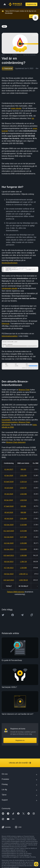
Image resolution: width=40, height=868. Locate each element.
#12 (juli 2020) (9, 537)
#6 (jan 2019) (9, 500)
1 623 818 (23, 500)
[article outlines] (35, 18)
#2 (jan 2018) (9, 475)
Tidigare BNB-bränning (15, 592)
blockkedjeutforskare (10, 263)
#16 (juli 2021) (9, 562)
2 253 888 (23, 543)
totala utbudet (16, 108)
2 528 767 (23, 488)
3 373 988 (23, 531)
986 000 (23, 469)
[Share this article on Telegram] (22, 615)
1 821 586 (23, 475)
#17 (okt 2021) (9, 568)
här (33, 118)
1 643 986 (23, 494)
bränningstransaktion (10, 336)
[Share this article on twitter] (3, 615)
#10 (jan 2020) (9, 525)
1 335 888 (23, 568)
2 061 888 (23, 519)
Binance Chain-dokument (16, 442)
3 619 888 (23, 549)
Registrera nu (20, 740)
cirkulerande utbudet (9, 288)
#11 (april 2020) (9, 531)
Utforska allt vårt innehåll (20, 763)
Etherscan (6, 324)
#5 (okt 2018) (9, 494)
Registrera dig (31, 4)
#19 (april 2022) (9, 580)
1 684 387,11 (23, 574)
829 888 (23, 506)
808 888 (23, 512)
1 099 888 (23, 555)
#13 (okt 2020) (9, 543)
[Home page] (15, 4)
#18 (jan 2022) (9, 574)
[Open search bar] (24, 4)
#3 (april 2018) (9, 482)
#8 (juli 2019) (9, 512)
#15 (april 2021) (9, 555)
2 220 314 (23, 482)
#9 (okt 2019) (9, 519)
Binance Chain (24, 390)
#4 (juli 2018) (9, 488)
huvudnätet (6, 420)
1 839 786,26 (23, 580)
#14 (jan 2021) (9, 549)
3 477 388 (23, 537)
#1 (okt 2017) (9, 469)
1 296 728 (23, 562)
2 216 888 (23, 525)
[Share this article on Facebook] (13, 615)
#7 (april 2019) (9, 506)
